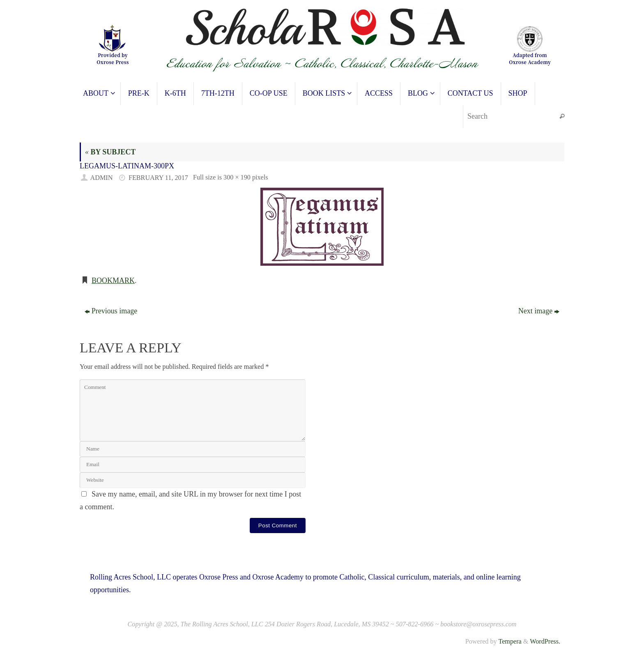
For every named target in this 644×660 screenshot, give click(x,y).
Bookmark (113, 281)
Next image (539, 311)
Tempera (510, 642)
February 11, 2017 (158, 178)
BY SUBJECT (110, 152)
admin (102, 178)
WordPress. (545, 642)
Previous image (111, 311)
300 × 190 (237, 177)
